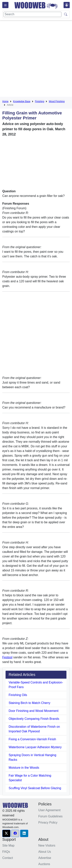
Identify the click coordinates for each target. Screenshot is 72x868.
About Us (45, 852)
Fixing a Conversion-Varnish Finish (32, 739)
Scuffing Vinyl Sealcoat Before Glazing (35, 788)
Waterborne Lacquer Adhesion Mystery (35, 747)
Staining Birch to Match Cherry (29, 703)
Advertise (45, 858)
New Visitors (47, 845)
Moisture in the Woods (24, 768)
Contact (8, 858)
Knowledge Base (22, 101)
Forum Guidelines (50, 816)
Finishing (40, 101)
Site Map (8, 845)
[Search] (32, 14)
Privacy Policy (48, 822)
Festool (7, 657)
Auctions (44, 864)
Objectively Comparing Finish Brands (34, 719)
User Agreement (50, 810)
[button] (6, 833)
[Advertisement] (36, 59)
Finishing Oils (18, 695)
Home (5, 101)
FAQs (6, 852)
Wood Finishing (57, 101)
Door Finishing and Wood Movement (34, 711)
